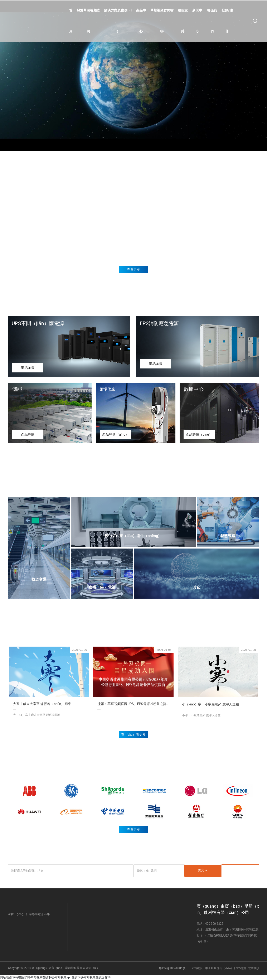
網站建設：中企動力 (204, 968)
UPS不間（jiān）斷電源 (38, 323)
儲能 (17, 389)
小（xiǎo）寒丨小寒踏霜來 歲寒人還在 (210, 704)
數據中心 (194, 389)
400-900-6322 (214, 924)
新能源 (107, 389)
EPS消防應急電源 (159, 323)
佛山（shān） (225, 968)
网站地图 (6, 977)
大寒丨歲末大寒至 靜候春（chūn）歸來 (42, 704)
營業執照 (254, 968)
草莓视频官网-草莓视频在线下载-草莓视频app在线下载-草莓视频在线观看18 (61, 977)
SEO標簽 (241, 968)
